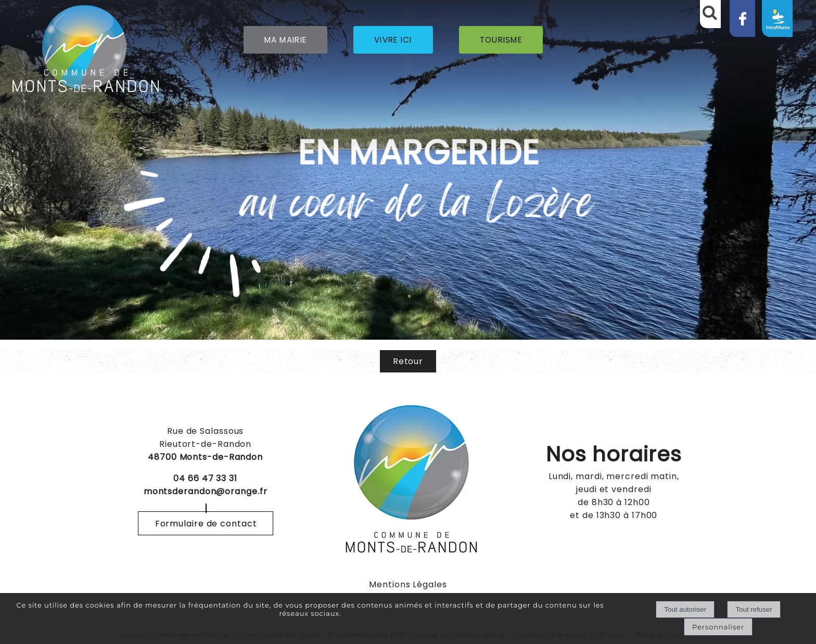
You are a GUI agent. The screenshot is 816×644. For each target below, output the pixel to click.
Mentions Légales (408, 584)
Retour (408, 361)
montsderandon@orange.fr (206, 491)
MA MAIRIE (286, 40)
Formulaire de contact (206, 524)
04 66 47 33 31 (205, 478)
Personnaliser (718, 627)
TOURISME (501, 40)
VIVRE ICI (393, 40)
